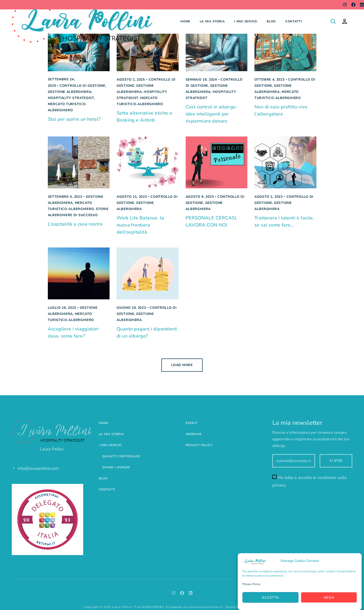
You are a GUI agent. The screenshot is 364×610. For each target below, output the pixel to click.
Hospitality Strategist (71, 98)
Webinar (194, 434)
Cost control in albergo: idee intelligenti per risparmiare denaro (211, 114)
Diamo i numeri (116, 467)
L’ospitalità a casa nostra (75, 224)
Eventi (192, 423)
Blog (271, 21)
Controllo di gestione (82, 86)
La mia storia (212, 21)
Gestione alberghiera (70, 92)
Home (185, 21)
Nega (329, 598)
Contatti (294, 21)
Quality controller (121, 456)
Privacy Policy (251, 584)
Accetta (270, 598)
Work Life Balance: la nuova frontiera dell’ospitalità (140, 225)
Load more (182, 365)
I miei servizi (246, 21)
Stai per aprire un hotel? (74, 119)
